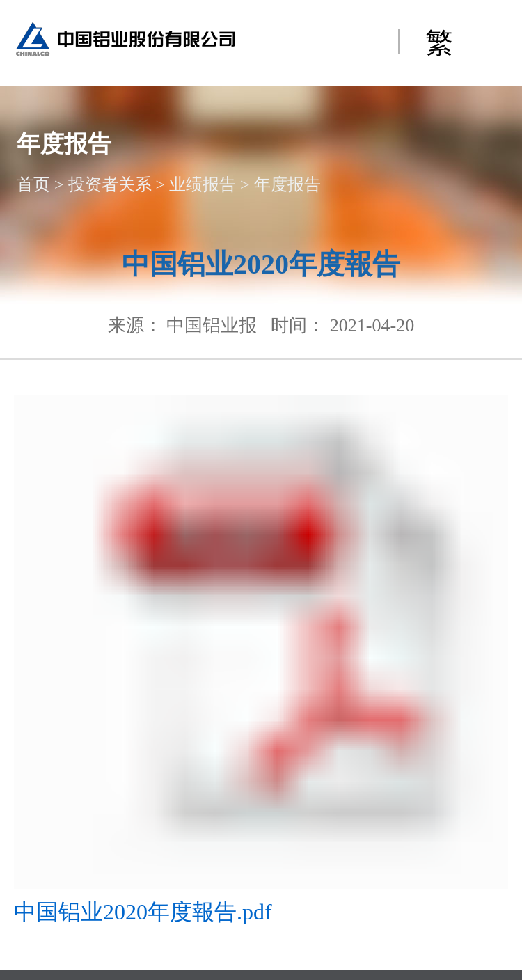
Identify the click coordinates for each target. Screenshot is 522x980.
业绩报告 (203, 184)
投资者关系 (110, 184)
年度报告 (287, 184)
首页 (33, 184)
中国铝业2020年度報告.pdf (143, 912)
